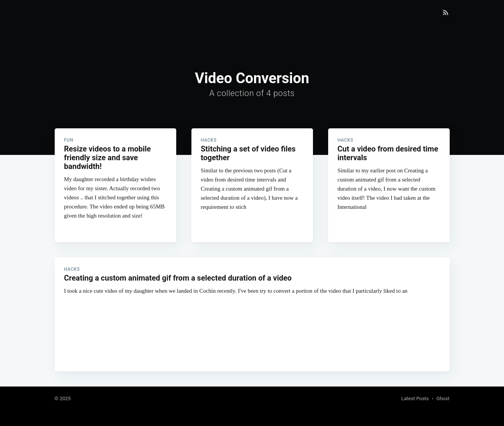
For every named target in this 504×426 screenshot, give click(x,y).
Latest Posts (415, 398)
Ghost (443, 398)
